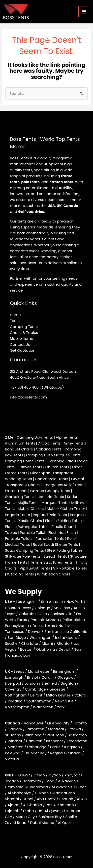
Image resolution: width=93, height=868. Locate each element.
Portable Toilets (19, 539)
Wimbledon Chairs (54, 574)
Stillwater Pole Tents (23, 556)
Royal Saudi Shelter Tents (55, 545)
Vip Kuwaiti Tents (35, 568)
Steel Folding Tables (65, 550)
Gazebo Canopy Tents (50, 491)
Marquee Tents (55, 503)
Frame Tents (16, 491)
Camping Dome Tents (25, 461)
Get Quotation (23, 350)
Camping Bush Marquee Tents (53, 455)
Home (15, 315)
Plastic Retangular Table (27, 527)
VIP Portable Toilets (70, 568)
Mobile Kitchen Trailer (66, 509)
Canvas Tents (30, 467)
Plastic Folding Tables (64, 521)
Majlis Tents (28, 503)
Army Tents (74, 443)
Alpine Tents (67, 437)
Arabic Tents (49, 443)
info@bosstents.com (28, 397)
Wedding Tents (20, 574)
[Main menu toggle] (84, 12)
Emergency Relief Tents (63, 485)
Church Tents (57, 467)
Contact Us (20, 345)
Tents (15, 321)
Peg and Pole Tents (50, 515)
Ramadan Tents (50, 539)
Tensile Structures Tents (51, 562)
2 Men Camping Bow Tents (29, 437)
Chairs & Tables (24, 333)
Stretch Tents (55, 556)
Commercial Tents (52, 479)
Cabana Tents (49, 449)
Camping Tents (24, 327)
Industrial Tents (50, 497)
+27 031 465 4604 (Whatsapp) (37, 387)
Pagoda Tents (17, 515)
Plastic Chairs (30, 521)
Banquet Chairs (19, 449)
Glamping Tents (19, 497)
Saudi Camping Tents (24, 550)
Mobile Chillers (31, 509)
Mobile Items (21, 339)
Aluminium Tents (20, 443)
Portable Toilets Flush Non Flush (48, 533)
